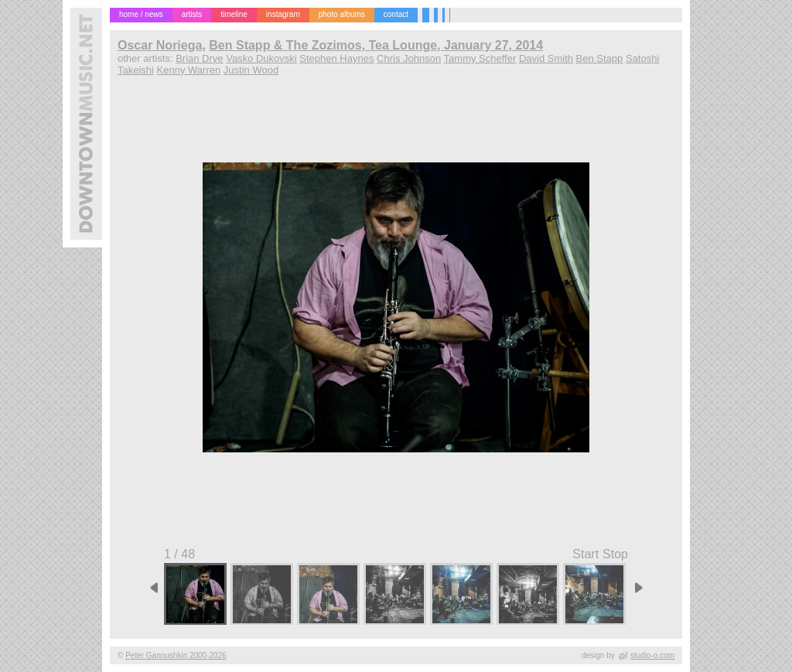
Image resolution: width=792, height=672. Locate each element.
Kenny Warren (189, 70)
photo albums (342, 14)
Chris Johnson (409, 58)
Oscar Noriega (160, 45)
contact (396, 14)
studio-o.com (652, 655)
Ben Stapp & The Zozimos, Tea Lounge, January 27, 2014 (376, 45)
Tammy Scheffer (480, 58)
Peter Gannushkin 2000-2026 (176, 655)
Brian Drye (199, 58)
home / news (141, 14)
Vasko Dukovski (261, 58)
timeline (234, 14)
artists (192, 14)
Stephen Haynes (336, 58)
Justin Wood (251, 70)
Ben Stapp (600, 58)
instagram (283, 14)
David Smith (546, 58)
